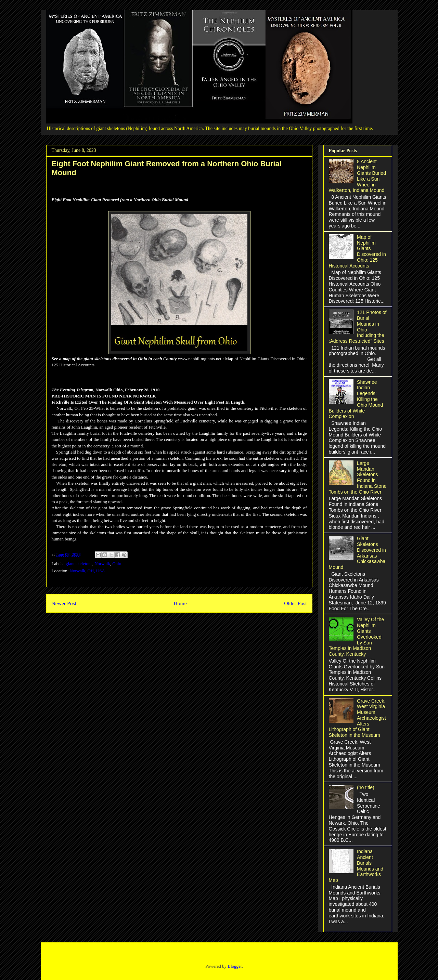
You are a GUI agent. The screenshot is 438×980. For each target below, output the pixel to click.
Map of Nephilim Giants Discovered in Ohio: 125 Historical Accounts (357, 251)
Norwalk (102, 564)
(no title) (366, 787)
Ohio (117, 564)
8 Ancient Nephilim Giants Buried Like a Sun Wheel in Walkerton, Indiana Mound (357, 176)
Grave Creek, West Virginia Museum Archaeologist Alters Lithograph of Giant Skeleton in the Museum (357, 718)
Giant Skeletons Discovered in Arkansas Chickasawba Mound (357, 553)
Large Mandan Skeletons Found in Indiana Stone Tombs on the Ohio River (358, 478)
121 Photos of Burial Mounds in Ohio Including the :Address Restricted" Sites (358, 327)
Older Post (295, 603)
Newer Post (64, 603)
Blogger (235, 966)
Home (180, 603)
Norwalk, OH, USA (87, 571)
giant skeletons (79, 564)
